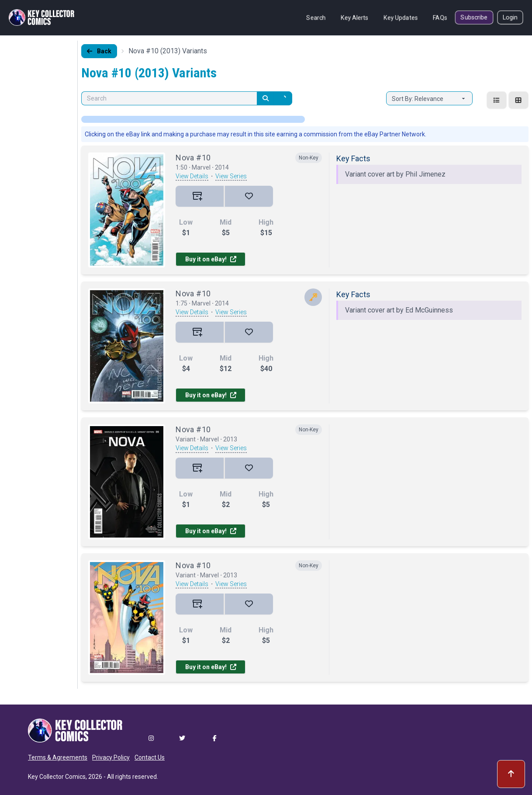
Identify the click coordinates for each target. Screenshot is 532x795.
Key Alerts (355, 17)
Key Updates (401, 17)
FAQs (440, 17)
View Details (192, 176)
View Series (231, 176)
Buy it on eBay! (211, 259)
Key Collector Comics (57, 777)
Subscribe (474, 17)
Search (316, 17)
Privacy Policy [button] (111, 757)
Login (510, 17)
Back (99, 51)
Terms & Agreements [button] (58, 757)
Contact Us (150, 757)
